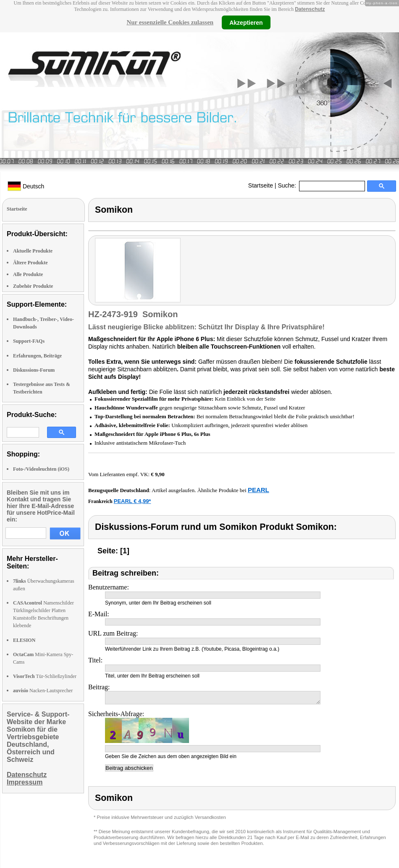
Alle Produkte (28, 274)
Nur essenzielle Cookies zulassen (170, 22)
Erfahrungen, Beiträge (37, 356)
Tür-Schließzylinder (45, 676)
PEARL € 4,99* (133, 501)
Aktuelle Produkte (33, 251)
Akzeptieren (246, 22)
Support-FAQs (29, 341)
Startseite (261, 185)
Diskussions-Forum (34, 370)
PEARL (259, 490)
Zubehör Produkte (33, 286)
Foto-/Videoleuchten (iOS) (41, 469)
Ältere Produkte (30, 263)
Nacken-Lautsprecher (43, 691)
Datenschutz (310, 9)
